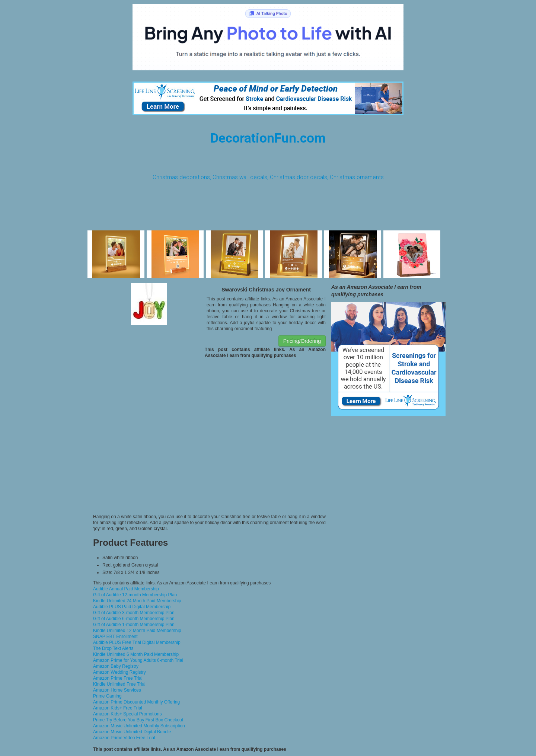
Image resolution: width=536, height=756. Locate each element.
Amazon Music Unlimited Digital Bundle (132, 732)
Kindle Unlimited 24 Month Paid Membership (137, 601)
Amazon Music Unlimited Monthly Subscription (139, 726)
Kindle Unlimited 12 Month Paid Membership (137, 631)
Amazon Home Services (117, 690)
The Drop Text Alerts (113, 648)
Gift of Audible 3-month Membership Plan (134, 613)
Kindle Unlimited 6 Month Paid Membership (136, 654)
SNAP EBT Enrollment (115, 637)
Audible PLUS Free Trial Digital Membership (137, 642)
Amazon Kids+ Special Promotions (127, 714)
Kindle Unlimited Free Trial (119, 684)
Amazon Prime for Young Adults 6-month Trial (138, 660)
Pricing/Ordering (302, 341)
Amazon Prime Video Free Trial (124, 738)
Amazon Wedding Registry (119, 672)
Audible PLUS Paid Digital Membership (132, 607)
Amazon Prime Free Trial (118, 678)
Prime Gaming (107, 696)
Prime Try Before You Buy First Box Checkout (138, 720)
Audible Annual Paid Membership (126, 589)
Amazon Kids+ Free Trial (118, 708)
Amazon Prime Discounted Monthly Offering (136, 702)
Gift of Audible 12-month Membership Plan (135, 595)
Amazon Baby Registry (116, 666)
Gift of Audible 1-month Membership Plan (134, 625)
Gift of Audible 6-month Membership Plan (134, 619)
